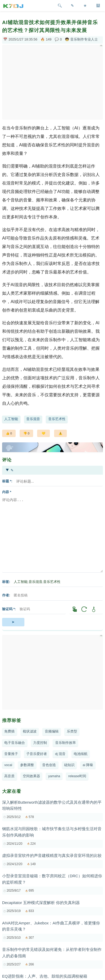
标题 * (7, 481)
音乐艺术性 (57, 419)
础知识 (69, 765)
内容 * (7, 492)
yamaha (54, 776)
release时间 (77, 776)
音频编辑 (52, 731)
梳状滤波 (30, 731)
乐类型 (72, 731)
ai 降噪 (88, 765)
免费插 (9, 731)
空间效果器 (31, 776)
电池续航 (81, 754)
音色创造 (49, 765)
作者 (6, 595)
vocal (8, 765)
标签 (6, 582)
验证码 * (8, 609)
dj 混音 (60, 754)
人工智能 (11, 419)
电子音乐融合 (15, 743)
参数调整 (27, 765)
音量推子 (11, 754)
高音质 (9, 776)
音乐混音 (33, 419)
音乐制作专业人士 (84, 39)
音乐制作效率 (65, 743)
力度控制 (40, 743)
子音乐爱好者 (37, 754)
